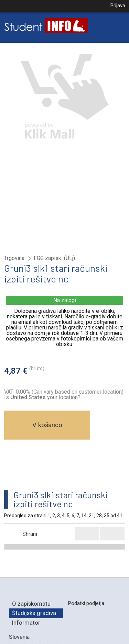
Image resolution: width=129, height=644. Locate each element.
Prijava (118, 6)
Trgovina (14, 258)
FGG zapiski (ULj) (54, 258)
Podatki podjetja (86, 603)
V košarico (47, 425)
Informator (26, 623)
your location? (45, 397)
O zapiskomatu (31, 604)
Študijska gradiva (34, 613)
